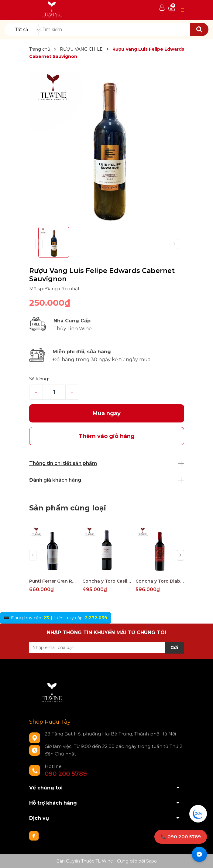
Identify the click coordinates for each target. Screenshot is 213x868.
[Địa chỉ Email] (107, 648)
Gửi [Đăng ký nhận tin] (174, 648)
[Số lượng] (54, 392)
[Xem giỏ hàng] (172, 8)
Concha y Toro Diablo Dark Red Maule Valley (160, 581)
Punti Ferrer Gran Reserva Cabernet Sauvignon (53, 581)
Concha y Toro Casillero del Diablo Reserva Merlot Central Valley (107, 581)
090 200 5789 (66, 774)
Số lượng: (39, 379)
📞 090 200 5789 (181, 837)
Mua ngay (107, 413)
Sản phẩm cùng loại (68, 508)
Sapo (151, 861)
